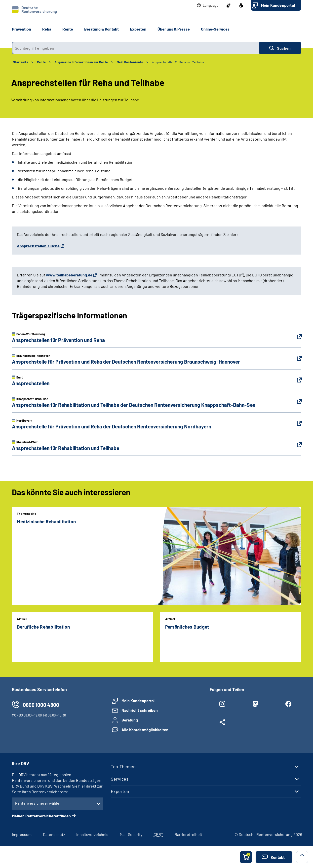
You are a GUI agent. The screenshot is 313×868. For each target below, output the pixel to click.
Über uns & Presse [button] (174, 29)
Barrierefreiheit (188, 834)
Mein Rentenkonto (130, 62)
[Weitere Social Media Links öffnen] (222, 723)
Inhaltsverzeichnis (92, 834)
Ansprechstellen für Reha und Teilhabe (178, 62)
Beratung (130, 720)
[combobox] (135, 48)
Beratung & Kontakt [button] (101, 29)
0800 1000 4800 (41, 705)
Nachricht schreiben (140, 710)
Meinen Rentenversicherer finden (41, 816)
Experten (120, 791)
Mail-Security (131, 834)
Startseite (21, 62)
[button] (208, 5)
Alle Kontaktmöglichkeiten (145, 730)
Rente (41, 62)
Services (120, 779)
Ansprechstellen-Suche (38, 246)
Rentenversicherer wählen (38, 803)
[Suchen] (280, 48)
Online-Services (215, 29)
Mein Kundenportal (278, 5)
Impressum (22, 834)
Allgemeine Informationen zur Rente (81, 62)
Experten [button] (138, 29)
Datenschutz (54, 834)
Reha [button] (47, 29)
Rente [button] (68, 29)
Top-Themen (123, 766)
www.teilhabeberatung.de (69, 275)
